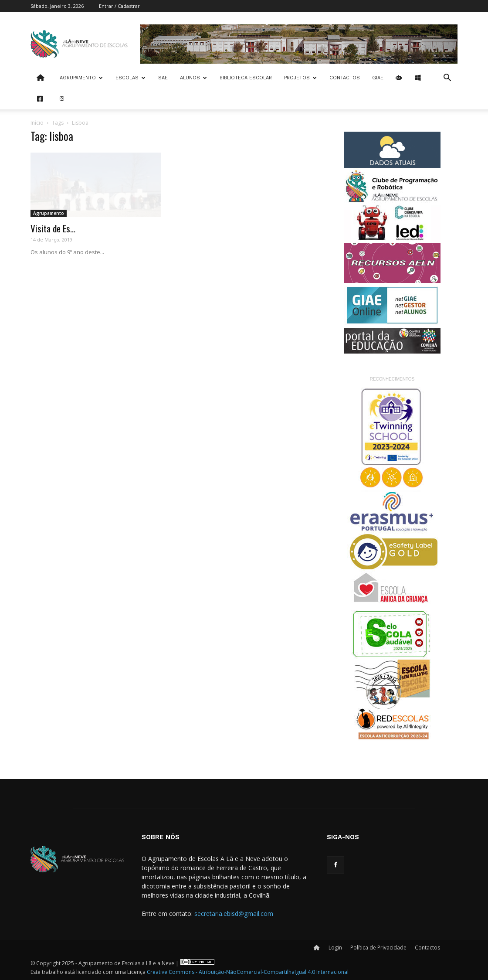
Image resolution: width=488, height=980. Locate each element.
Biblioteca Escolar (246, 78)
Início (37, 123)
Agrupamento (81, 78)
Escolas (130, 78)
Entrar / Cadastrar (119, 6)
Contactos (345, 78)
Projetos (300, 78)
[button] (447, 79)
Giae (378, 78)
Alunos (193, 78)
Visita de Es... (53, 228)
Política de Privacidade (378, 948)
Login (335, 948)
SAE (163, 78)
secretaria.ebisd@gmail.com (234, 914)
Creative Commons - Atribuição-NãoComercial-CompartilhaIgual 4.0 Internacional (248, 972)
